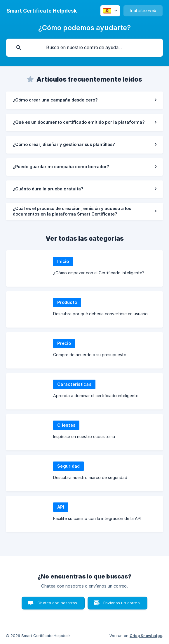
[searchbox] (84, 48)
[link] (84, 100)
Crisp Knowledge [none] (146, 636)
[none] (42, 11)
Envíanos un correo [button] (122, 603)
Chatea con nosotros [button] (57, 603)
